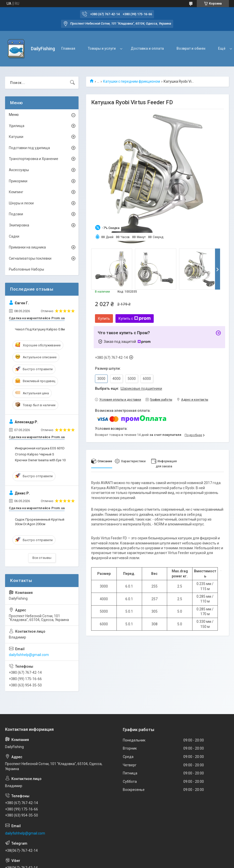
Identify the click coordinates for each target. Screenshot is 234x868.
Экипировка (19, 225)
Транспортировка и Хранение (34, 159)
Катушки (16, 137)
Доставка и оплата (147, 48)
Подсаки (16, 214)
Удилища (17, 126)
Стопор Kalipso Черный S (35, 454)
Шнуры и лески (21, 203)
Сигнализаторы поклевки (30, 258)
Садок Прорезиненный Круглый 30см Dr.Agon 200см (40, 522)
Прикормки (18, 181)
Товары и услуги (102, 48)
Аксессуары (19, 170)
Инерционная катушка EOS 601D (40, 448)
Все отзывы (42, 558)
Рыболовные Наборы (26, 269)
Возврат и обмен (191, 48)
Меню (14, 115)
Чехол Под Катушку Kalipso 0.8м (40, 329)
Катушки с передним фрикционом (132, 81)
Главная (68, 48)
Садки (14, 236)
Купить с (135, 318)
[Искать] (72, 83)
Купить (104, 318)
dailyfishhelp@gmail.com (29, 655)
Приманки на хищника (27, 247)
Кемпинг (16, 192)
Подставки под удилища (29, 148)
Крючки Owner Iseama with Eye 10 (40, 460)
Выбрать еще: (129, 388)
